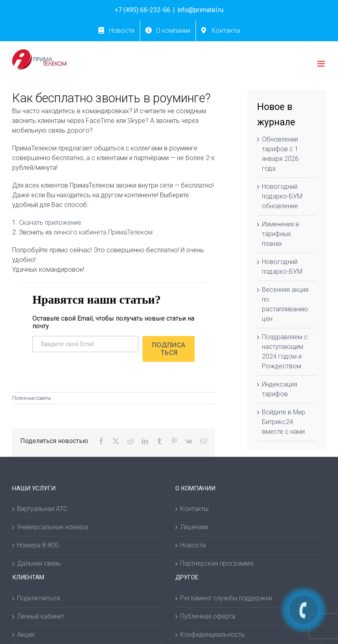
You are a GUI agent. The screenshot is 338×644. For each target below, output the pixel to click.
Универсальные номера (52, 529)
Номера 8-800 (38, 547)
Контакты (194, 510)
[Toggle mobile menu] (322, 64)
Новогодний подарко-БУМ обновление (282, 196)
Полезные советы (32, 400)
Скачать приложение (50, 223)
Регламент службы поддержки (226, 600)
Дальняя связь (39, 565)
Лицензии (194, 529)
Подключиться (38, 600)
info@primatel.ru (200, 10)
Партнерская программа (217, 565)
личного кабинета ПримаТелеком (103, 232)
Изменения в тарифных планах (281, 234)
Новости (193, 547)
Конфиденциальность (213, 636)
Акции (26, 636)
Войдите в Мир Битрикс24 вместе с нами (284, 422)
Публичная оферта (208, 618)
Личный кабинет (41, 618)
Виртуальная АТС (42, 510)
